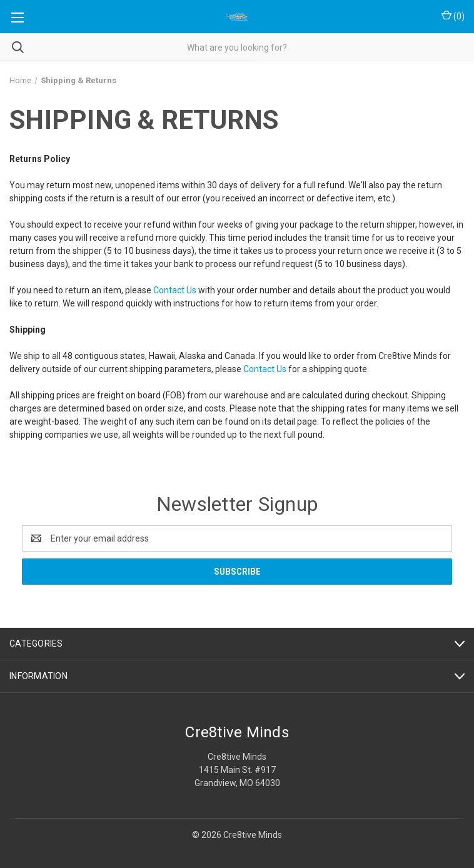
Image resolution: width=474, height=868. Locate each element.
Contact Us (175, 290)
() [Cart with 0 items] (453, 16)
